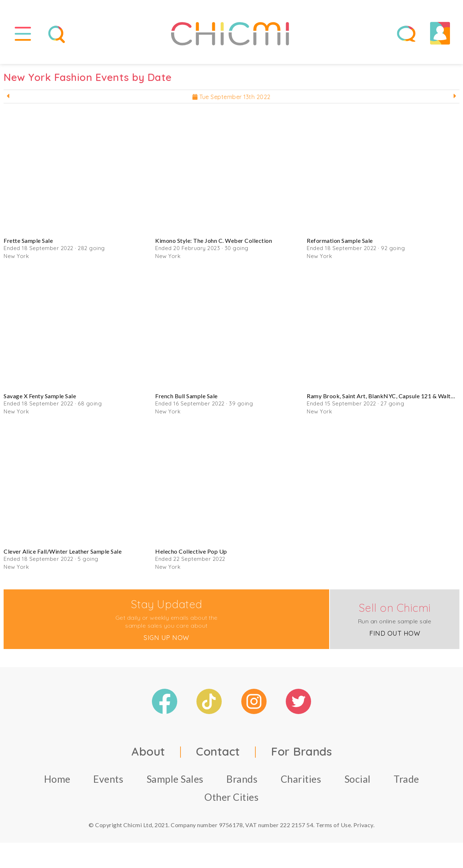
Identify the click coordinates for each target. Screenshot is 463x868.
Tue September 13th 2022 (231, 97)
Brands (242, 779)
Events (108, 779)
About (148, 751)
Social (358, 779)
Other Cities (231, 797)
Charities (301, 779)
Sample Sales (175, 779)
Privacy (363, 825)
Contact (218, 751)
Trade (406, 779)
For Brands (301, 751)
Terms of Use (333, 825)
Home (57, 779)
